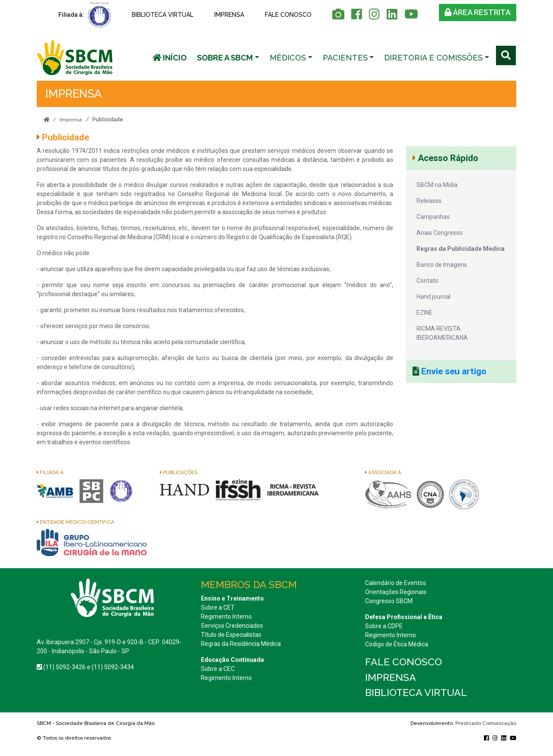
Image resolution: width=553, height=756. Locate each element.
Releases (429, 201)
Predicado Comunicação (486, 723)
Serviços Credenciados (232, 626)
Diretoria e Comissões (433, 58)
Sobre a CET (218, 607)
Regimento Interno (226, 617)
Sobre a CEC (218, 669)
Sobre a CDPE (384, 626)
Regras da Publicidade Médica (461, 249)
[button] (228, 58)
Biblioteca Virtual (163, 15)
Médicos (288, 58)
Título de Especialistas (231, 635)
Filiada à (50, 472)
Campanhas (433, 217)
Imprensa (229, 15)
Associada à (383, 472)
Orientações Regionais (396, 592)
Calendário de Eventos (396, 583)
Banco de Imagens (442, 265)
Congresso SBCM (389, 601)
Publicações (179, 472)
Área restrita (478, 12)
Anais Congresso (440, 233)
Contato (427, 281)
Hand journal (434, 297)
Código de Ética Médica (397, 644)
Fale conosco (288, 15)
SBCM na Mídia (437, 185)
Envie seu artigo (454, 371)
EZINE (424, 313)
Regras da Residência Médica (241, 644)
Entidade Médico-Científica (76, 522)
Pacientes (345, 58)
